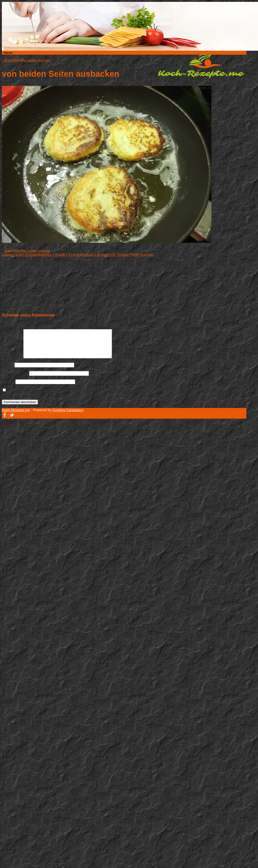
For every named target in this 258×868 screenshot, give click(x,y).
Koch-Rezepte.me (201, 66)
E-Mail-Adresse (15, 373)
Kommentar (12, 357)
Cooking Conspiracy (68, 410)
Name (8, 365)
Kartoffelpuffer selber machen (26, 60)
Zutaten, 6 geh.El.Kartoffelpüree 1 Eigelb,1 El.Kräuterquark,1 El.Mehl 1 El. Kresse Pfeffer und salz (78, 255)
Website (8, 382)
